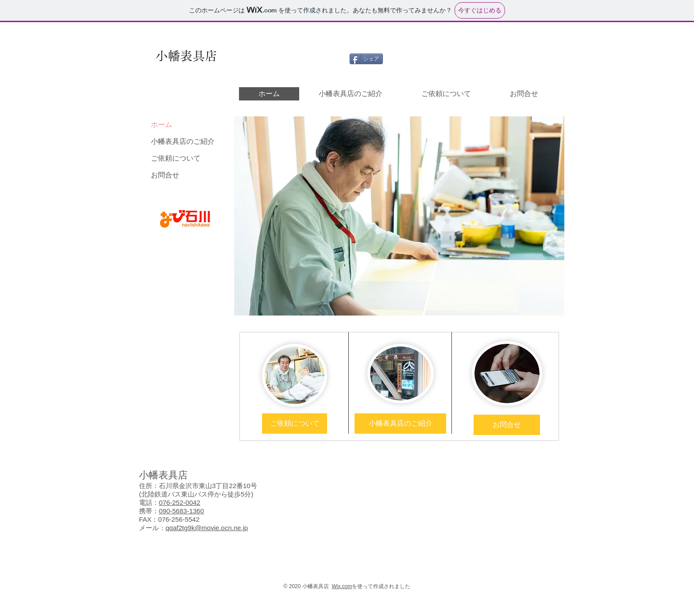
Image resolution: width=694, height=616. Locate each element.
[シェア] (366, 59)
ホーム (162, 125)
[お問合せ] (507, 425)
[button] (399, 216)
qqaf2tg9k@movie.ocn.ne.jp (207, 528)
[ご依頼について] (295, 423)
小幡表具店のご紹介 (183, 141)
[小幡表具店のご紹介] (400, 423)
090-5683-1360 (181, 511)
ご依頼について (176, 158)
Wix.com (342, 586)
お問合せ (165, 175)
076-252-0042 (179, 502)
